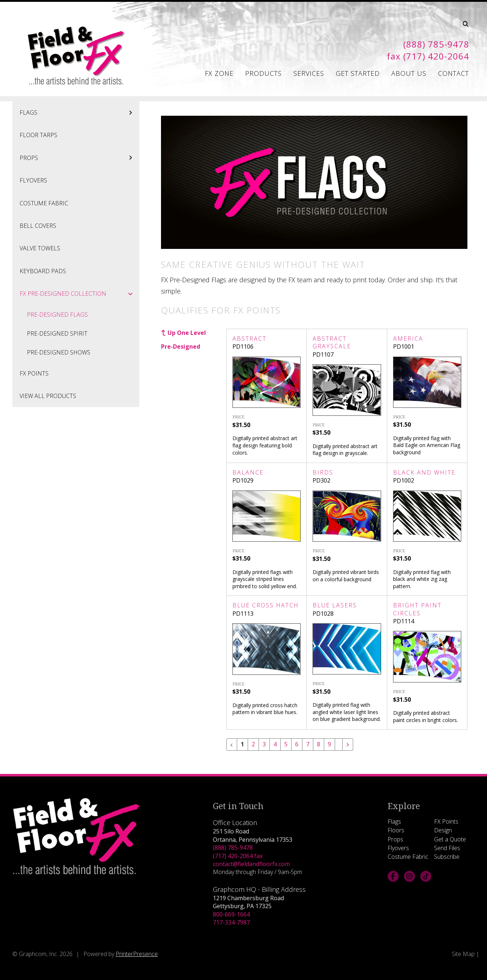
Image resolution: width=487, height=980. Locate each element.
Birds (323, 472)
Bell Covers (38, 226)
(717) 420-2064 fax (238, 856)
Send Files (447, 848)
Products (263, 73)
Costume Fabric (44, 203)
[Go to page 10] (339, 742)
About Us (409, 73)
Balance (248, 472)
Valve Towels (40, 248)
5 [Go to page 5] (286, 745)
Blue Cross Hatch (266, 605)
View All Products (48, 396)
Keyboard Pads (43, 271)
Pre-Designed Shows (59, 352)
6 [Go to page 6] (297, 745)
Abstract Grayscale (332, 342)
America (408, 339)
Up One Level (187, 333)
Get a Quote (450, 839)
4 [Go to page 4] (275, 745)
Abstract (249, 339)
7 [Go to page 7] (308, 745)
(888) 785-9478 (233, 848)
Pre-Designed (181, 347)
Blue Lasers (335, 605)
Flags (79, 112)
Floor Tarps (38, 135)
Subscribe (447, 857)
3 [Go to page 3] (264, 745)
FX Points (34, 373)
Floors (396, 830)
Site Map (463, 954)
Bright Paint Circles (417, 609)
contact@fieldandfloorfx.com (251, 864)
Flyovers (33, 180)
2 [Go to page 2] (253, 745)
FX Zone (219, 73)
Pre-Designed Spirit (57, 333)
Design (443, 830)
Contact (453, 73)
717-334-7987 (231, 922)
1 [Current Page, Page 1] (242, 745)
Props (79, 158)
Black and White (424, 472)
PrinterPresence (137, 954)
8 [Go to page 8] (319, 745)
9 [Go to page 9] (329, 745)
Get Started (358, 73)
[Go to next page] (348, 745)
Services (309, 73)
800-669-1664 (231, 914)
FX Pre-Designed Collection (79, 294)
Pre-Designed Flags (57, 315)
